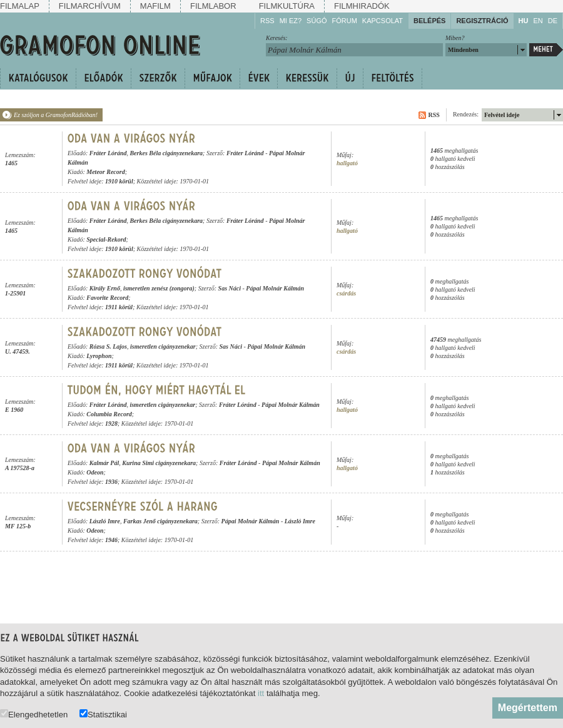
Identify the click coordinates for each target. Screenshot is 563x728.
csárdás (346, 293)
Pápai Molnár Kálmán (275, 288)
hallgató (347, 163)
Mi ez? (291, 21)
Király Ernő (105, 288)
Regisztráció (482, 21)
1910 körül (119, 181)
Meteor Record (105, 172)
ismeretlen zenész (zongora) (159, 288)
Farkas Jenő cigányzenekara (160, 521)
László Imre (105, 521)
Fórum (345, 21)
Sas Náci (230, 288)
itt (261, 693)
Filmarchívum (90, 6)
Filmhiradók (362, 6)
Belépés (429, 21)
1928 (111, 423)
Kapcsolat (383, 21)
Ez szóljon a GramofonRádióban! (56, 115)
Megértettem (528, 708)
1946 (111, 540)
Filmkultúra (287, 6)
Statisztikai (103, 714)
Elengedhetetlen (34, 714)
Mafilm (155, 6)
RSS (267, 21)
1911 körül (119, 307)
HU (524, 21)
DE (553, 21)
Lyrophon (99, 356)
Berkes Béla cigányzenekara (166, 153)
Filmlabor (213, 6)
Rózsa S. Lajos (108, 346)
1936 (111, 482)
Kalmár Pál (104, 463)
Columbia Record (109, 414)
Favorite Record (107, 298)
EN (538, 21)
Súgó (317, 21)
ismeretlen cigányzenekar (163, 346)
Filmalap (20, 6)
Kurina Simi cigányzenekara (159, 463)
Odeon (95, 472)
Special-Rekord (106, 239)
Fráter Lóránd (108, 153)
